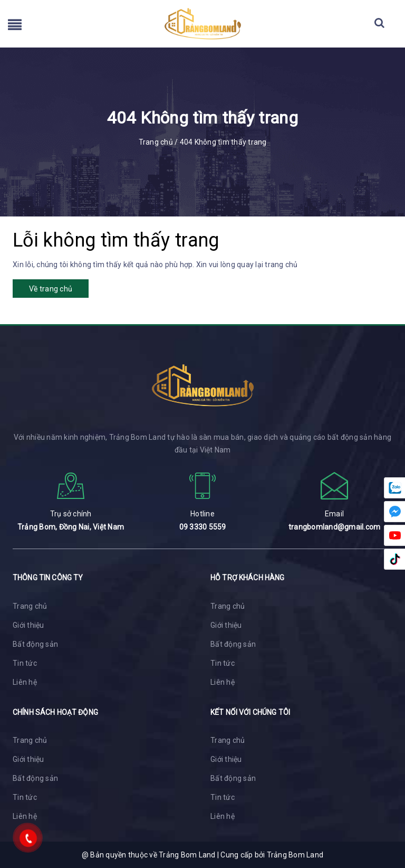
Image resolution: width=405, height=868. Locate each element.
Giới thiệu (28, 625)
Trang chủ (30, 606)
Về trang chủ (51, 289)
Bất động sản (35, 644)
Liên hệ (25, 682)
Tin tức (25, 663)
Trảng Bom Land (295, 855)
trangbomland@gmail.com (335, 527)
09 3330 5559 (203, 527)
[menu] (15, 27)
